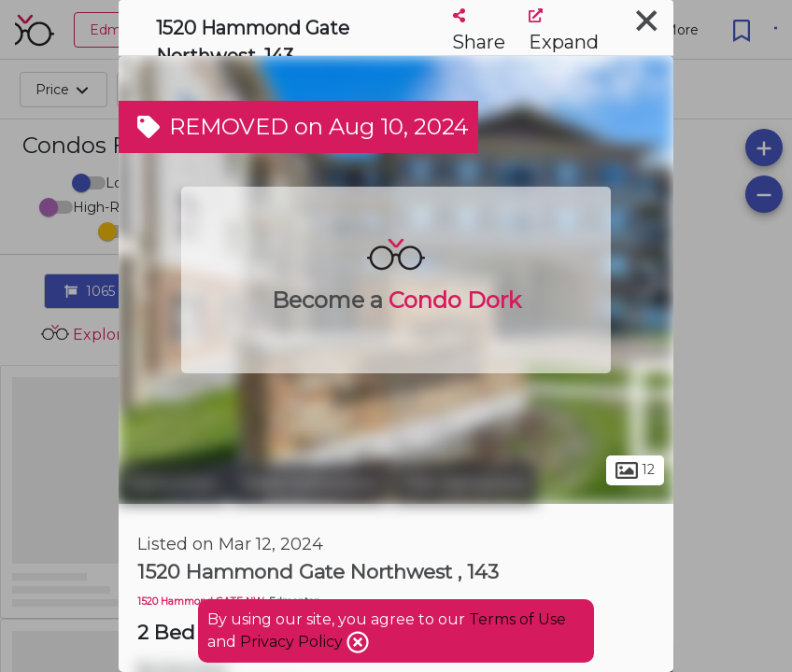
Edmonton (173, 483)
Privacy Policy (293, 642)
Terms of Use (517, 619)
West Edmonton (310, 483)
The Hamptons (465, 483)
